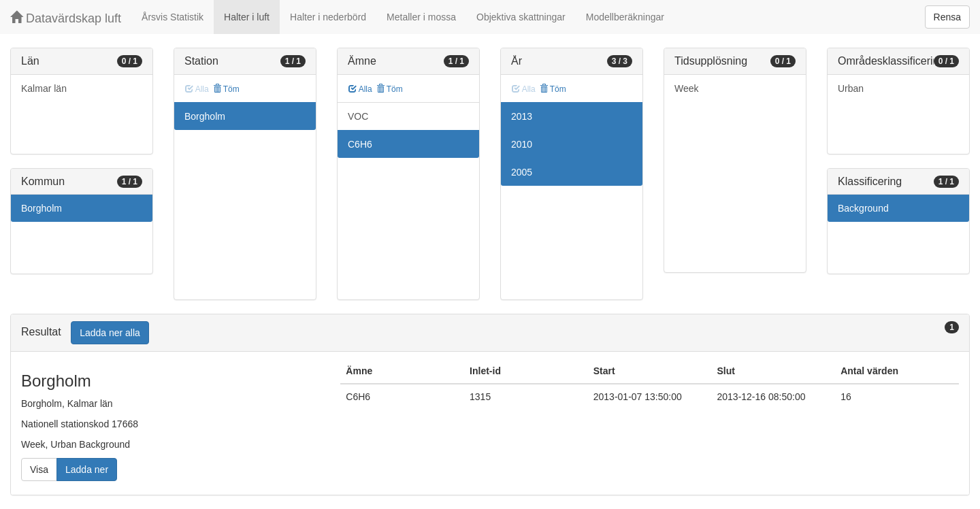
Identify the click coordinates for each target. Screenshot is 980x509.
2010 (522, 144)
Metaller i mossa (421, 17)
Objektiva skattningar (521, 17)
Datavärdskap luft (66, 18)
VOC (358, 116)
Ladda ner (87, 470)
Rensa (947, 17)
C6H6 (360, 144)
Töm (226, 89)
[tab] (490, 333)
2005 (522, 172)
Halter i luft (247, 17)
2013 (522, 116)
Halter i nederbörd (328, 17)
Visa (39, 470)
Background (863, 208)
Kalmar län (44, 88)
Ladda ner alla (110, 333)
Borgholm (42, 208)
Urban (851, 88)
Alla (360, 89)
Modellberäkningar (625, 17)
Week (687, 88)
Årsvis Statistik (173, 17)
